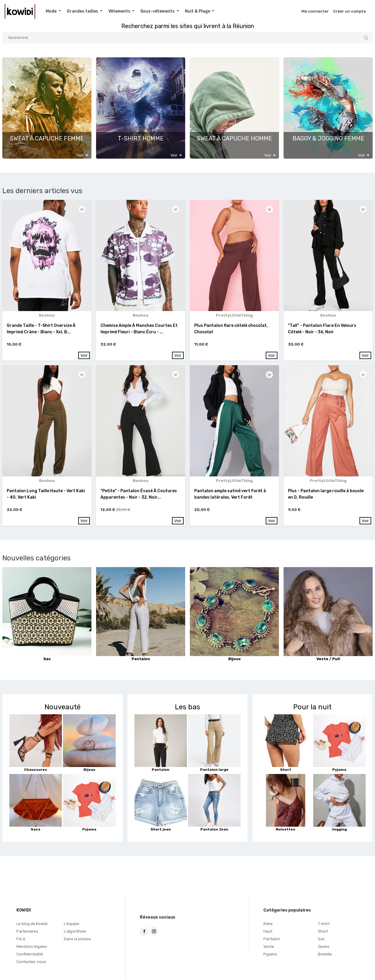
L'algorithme (75, 932)
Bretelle (325, 954)
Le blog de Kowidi (32, 924)
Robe (268, 924)
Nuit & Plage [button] (198, 11)
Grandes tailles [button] (83, 11)
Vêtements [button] (120, 11)
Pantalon (272, 939)
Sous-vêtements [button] (158, 11)
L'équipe (71, 924)
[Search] (187, 38)
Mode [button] (52, 11)
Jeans (324, 947)
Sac (321, 939)
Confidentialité (30, 954)
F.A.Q (21, 939)
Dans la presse (77, 939)
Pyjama (270, 954)
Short (323, 932)
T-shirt (324, 924)
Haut (268, 932)
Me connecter (315, 11)
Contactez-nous (31, 962)
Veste (269, 947)
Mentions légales (32, 947)
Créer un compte (350, 11)
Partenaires (27, 932)
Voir (84, 355)
